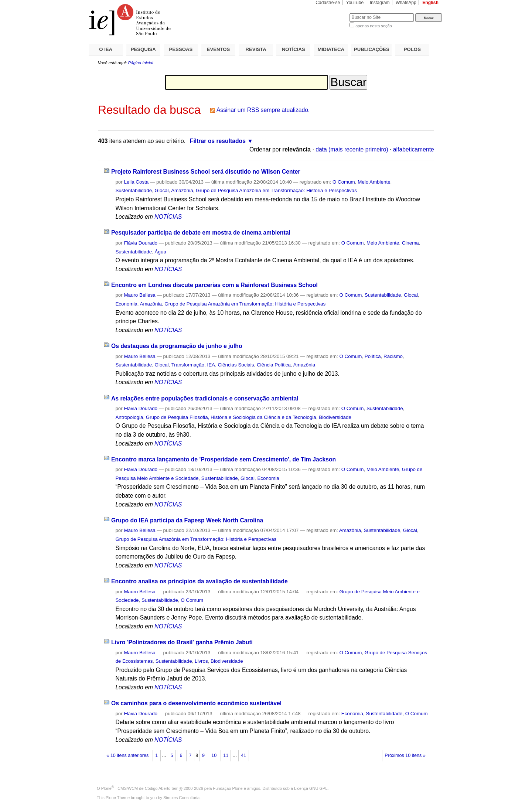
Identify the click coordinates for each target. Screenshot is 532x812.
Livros (201, 661)
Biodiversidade (335, 417)
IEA (211, 365)
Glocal (162, 190)
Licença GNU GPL (311, 788)
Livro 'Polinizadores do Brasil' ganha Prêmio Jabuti (182, 642)
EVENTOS (219, 49)
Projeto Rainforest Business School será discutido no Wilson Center (206, 172)
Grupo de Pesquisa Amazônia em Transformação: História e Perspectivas (276, 190)
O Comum (344, 182)
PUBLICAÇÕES (372, 49)
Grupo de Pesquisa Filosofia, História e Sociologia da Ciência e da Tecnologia (231, 417)
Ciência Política (274, 365)
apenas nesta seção (374, 26)
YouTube (355, 3)
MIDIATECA (331, 49)
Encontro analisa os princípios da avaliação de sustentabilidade (199, 581)
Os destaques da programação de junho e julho (177, 346)
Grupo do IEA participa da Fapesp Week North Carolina (187, 520)
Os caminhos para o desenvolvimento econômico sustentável (196, 703)
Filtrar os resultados (218, 141)
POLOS (412, 49)
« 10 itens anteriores (127, 755)
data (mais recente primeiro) (352, 149)
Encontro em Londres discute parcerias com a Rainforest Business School (214, 285)
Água (161, 252)
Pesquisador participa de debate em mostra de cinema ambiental (201, 233)
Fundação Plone (228, 788)
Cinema (410, 243)
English (430, 3)
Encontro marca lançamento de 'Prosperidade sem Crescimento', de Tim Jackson (224, 459)
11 (226, 755)
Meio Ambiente (374, 182)
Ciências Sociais (236, 365)
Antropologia (129, 417)
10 (214, 755)
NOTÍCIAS (294, 49)
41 (243, 755)
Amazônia (182, 190)
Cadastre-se (328, 3)
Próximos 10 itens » (405, 755)
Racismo (393, 356)
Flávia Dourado (141, 243)
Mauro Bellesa (139, 295)
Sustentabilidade (134, 190)
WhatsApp (406, 3)
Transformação (188, 365)
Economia (126, 304)
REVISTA (256, 49)
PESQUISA (143, 49)
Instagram (380, 3)
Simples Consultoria (181, 798)
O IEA (106, 49)
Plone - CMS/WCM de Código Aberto (136, 788)
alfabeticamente (414, 149)
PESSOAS (181, 49)
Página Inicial (140, 63)
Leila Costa (136, 182)
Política (373, 356)
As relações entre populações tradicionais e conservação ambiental (205, 398)
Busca (332, 13)
